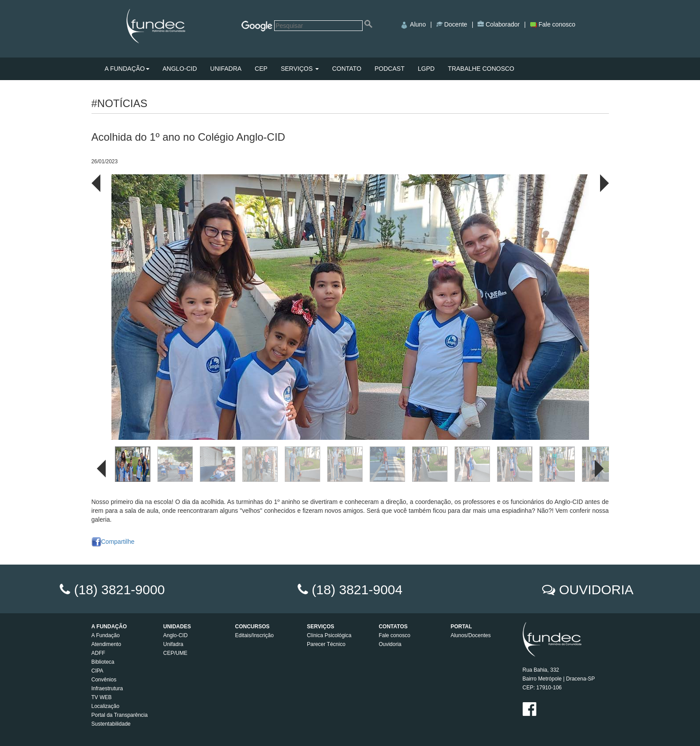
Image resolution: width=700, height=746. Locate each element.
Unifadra (173, 644)
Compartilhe (113, 542)
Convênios (104, 680)
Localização (105, 706)
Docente (455, 24)
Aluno (413, 24)
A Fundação (106, 635)
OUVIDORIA (596, 590)
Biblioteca (103, 662)
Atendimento (106, 644)
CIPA (98, 671)
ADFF (98, 653)
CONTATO (347, 69)
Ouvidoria (390, 644)
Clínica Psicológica (329, 635)
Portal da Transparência (120, 715)
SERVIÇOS (300, 69)
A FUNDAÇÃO (127, 69)
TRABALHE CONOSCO (481, 69)
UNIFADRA (226, 69)
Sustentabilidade (111, 724)
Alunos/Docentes (471, 635)
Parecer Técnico (326, 644)
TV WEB (102, 697)
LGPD (426, 69)
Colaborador (502, 24)
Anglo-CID (175, 635)
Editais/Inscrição (254, 635)
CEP (261, 69)
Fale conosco (553, 24)
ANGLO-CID (180, 69)
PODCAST (390, 69)
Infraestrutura (107, 688)
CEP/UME (175, 653)
